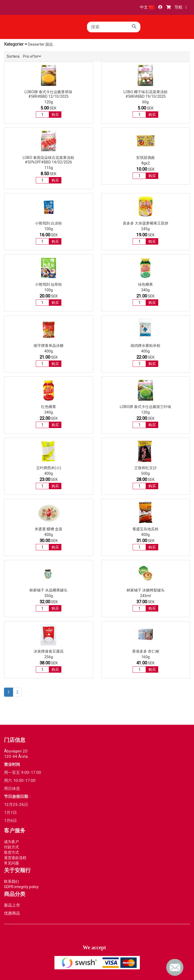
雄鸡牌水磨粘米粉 (145, 346)
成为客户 (11, 842)
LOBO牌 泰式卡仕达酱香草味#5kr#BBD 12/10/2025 (48, 94)
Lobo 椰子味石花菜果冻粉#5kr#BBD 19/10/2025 (146, 94)
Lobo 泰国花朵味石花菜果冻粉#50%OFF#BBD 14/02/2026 (48, 160)
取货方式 (11, 852)
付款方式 (11, 847)
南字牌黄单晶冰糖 (49, 346)
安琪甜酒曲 (145, 158)
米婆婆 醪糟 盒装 (49, 529)
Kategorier (16, 44)
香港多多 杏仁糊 (146, 651)
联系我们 (11, 881)
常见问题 (11, 863)
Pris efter (32, 56)
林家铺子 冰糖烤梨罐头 (146, 590)
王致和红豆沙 (145, 468)
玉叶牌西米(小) (49, 468)
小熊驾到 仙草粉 (48, 284)
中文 (147, 7)
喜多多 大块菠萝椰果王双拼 (146, 223)
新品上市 (12, 905)
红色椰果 (49, 407)
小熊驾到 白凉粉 (48, 223)
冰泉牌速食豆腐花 (49, 651)
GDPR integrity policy (21, 887)
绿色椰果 (145, 284)
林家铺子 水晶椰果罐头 (48, 590)
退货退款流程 (15, 858)
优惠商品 (12, 913)
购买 (55, 115)
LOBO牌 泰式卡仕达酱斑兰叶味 (146, 407)
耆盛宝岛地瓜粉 (145, 529)
